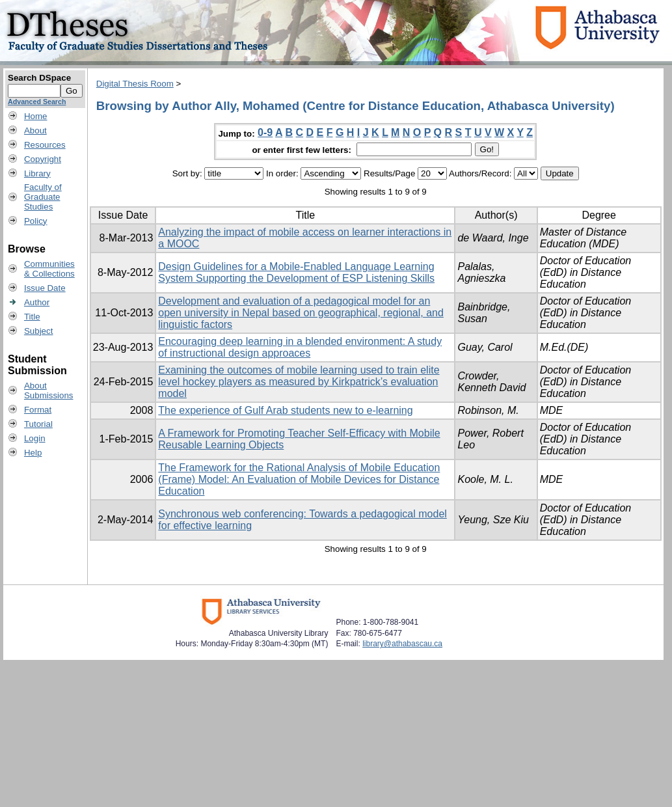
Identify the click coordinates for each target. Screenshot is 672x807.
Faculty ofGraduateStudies (43, 197)
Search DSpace (39, 78)
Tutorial (38, 424)
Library (37, 173)
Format (38, 410)
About (35, 130)
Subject (38, 331)
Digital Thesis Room (135, 84)
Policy (36, 221)
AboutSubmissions (49, 390)
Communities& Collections (49, 269)
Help (33, 453)
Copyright (43, 159)
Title (32, 317)
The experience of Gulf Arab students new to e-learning (285, 410)
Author (37, 302)
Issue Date (45, 288)
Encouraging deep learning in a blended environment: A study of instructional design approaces (300, 347)
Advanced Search (37, 102)
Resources (45, 145)
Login (35, 438)
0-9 (265, 132)
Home (36, 116)
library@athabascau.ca (402, 644)
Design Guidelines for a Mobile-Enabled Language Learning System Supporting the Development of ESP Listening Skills (296, 272)
